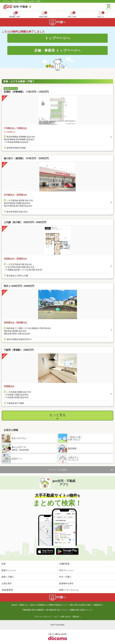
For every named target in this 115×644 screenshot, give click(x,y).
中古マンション (66, 570)
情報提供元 (98, 605)
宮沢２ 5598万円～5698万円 (19, 286)
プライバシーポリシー (42, 617)
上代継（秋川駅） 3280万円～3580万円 (25, 222)
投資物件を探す (66, 583)
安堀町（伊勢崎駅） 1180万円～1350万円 (26, 92)
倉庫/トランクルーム (69, 590)
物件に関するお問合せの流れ (80, 605)
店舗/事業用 (7, 590)
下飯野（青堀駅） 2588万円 (19, 350)
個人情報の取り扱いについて (57, 610)
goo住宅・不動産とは (19, 605)
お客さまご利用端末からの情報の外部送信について (48, 605)
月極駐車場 (64, 564)
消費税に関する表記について (80, 610)
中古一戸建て (65, 577)
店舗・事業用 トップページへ (57, 50)
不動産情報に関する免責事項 (33, 610)
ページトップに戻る (57, 470)
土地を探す (7, 583)
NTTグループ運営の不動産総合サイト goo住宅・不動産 (22, 1)
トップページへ (58, 38)
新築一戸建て (8, 577)
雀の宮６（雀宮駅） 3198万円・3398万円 (26, 158)
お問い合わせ (65, 617)
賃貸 (4, 564)
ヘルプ (55, 617)
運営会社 (76, 617)
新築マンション (9, 570)
